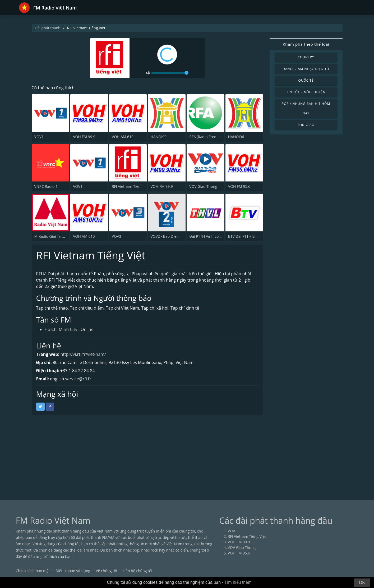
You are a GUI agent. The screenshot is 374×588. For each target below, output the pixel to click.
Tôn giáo (306, 125)
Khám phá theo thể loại (306, 44)
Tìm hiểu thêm (238, 582)
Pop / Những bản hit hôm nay (306, 108)
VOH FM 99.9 (84, 137)
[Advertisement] (187, 455)
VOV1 (39, 137)
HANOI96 (236, 137)
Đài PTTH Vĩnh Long (206, 236)
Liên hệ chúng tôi (137, 571)
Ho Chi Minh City (61, 329)
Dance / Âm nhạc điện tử (306, 69)
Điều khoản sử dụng (73, 571)
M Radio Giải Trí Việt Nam (56, 236)
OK (362, 583)
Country (306, 57)
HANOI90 (158, 137)
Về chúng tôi (106, 571)
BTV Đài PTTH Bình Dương (250, 236)
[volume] (170, 73)
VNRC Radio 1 (46, 186)
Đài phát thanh (48, 28)
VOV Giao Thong (203, 186)
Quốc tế (306, 80)
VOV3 (117, 236)
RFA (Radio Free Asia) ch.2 (211, 137)
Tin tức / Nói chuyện (306, 92)
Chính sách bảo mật (33, 571)
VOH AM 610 (123, 137)
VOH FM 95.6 (239, 186)
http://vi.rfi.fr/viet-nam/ (83, 354)
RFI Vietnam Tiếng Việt (131, 186)
